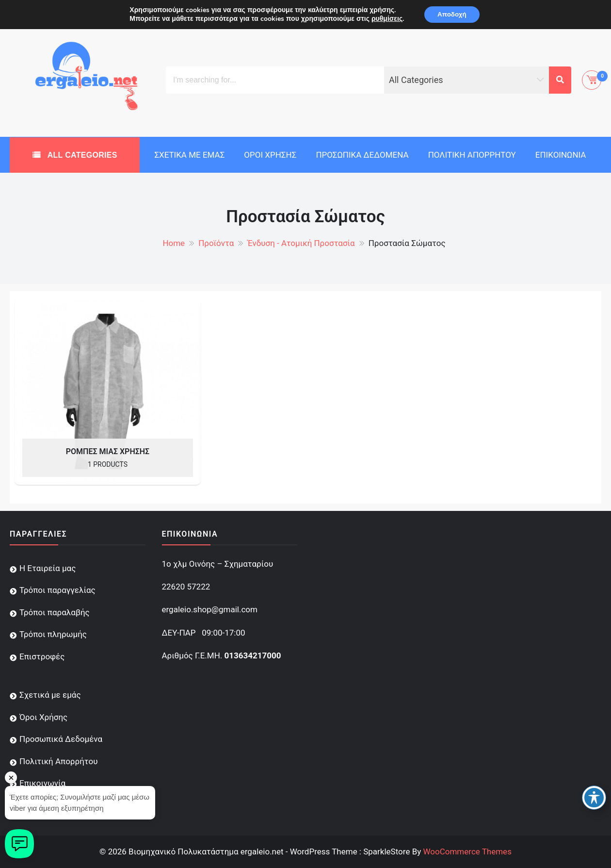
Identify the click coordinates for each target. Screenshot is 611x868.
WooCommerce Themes (467, 852)
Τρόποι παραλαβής (55, 612)
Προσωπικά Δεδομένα (362, 155)
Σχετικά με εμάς (189, 155)
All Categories (81, 155)
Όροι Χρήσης (270, 155)
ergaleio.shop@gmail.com (210, 609)
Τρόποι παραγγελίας (57, 590)
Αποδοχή (452, 15)
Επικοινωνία (561, 155)
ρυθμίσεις (385, 19)
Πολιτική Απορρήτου (472, 155)
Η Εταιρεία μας (48, 568)
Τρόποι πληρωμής (53, 634)
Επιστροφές (42, 656)
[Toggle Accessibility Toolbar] (594, 798)
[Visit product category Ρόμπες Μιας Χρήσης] (108, 392)
